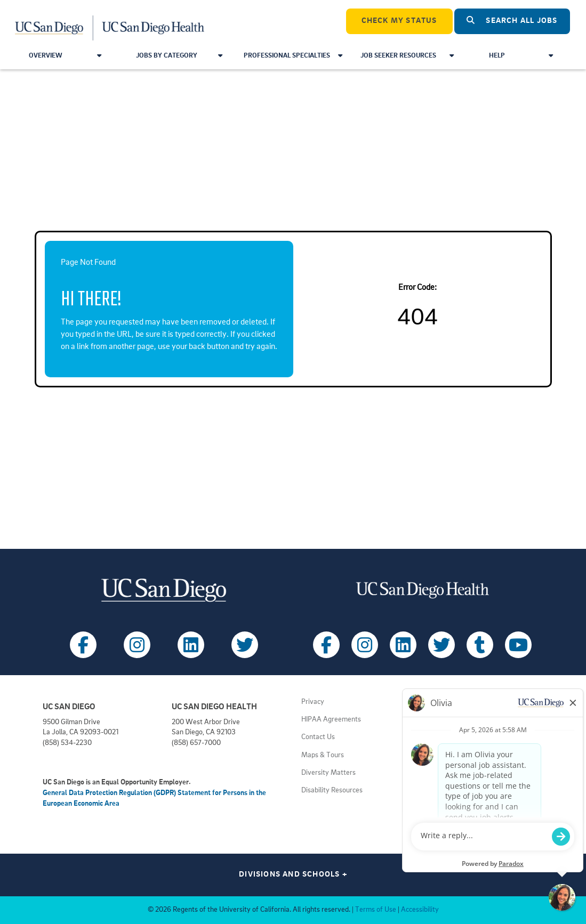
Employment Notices (458, 702)
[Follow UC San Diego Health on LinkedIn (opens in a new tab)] (403, 645)
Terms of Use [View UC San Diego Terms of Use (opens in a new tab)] (376, 910)
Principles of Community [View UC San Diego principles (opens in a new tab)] (463, 720)
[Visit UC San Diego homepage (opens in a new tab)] (164, 590)
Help (521, 56)
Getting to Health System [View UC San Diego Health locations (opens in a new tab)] (465, 791)
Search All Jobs (512, 21)
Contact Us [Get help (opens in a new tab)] (318, 737)
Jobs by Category (179, 56)
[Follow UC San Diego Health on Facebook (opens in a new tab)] (326, 645)
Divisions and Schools (293, 875)
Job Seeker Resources (407, 56)
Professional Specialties (293, 56)
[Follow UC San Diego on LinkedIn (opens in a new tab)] (191, 645)
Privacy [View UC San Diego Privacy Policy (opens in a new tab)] (313, 702)
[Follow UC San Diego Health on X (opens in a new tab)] (441, 645)
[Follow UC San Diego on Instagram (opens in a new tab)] (137, 645)
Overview (65, 56)
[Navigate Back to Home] (110, 21)
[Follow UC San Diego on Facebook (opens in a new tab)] (83, 645)
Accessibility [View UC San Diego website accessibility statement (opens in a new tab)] (420, 910)
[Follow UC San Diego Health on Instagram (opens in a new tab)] (365, 645)
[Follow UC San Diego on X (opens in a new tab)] (245, 645)
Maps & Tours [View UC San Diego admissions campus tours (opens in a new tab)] (323, 755)
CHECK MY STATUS (399, 21)
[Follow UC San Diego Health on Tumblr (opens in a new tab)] (480, 645)
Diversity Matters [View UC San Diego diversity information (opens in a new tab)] (328, 773)
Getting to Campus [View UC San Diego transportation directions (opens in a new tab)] (455, 773)
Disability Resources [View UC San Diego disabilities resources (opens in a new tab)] (332, 791)
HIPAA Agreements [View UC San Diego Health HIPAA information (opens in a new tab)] (331, 720)
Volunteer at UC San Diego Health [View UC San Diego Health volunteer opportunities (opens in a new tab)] (477, 737)
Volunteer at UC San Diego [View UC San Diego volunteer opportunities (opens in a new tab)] (467, 755)
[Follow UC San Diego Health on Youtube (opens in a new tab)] (518, 645)
